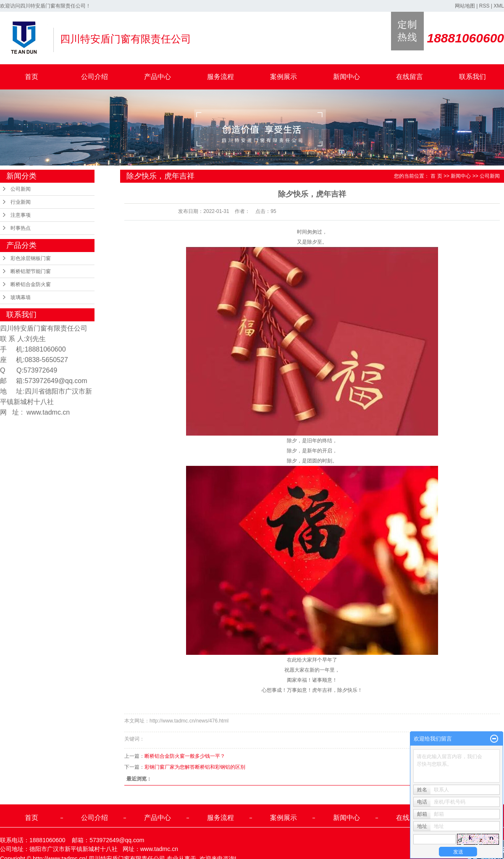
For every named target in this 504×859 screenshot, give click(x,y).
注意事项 (21, 215)
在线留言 (409, 77)
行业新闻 (21, 202)
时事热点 (21, 228)
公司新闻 (21, 189)
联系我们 (472, 77)
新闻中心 (346, 77)
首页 (31, 77)
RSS (484, 6)
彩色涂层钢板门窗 (31, 258)
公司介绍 (94, 77)
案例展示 (283, 77)
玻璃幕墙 (21, 297)
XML (499, 6)
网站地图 (465, 6)
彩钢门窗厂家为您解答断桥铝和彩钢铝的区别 (195, 767)
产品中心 (157, 77)
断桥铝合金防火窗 (31, 284)
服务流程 (220, 77)
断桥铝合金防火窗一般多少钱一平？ (185, 756)
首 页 (436, 176)
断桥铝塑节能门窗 (31, 271)
